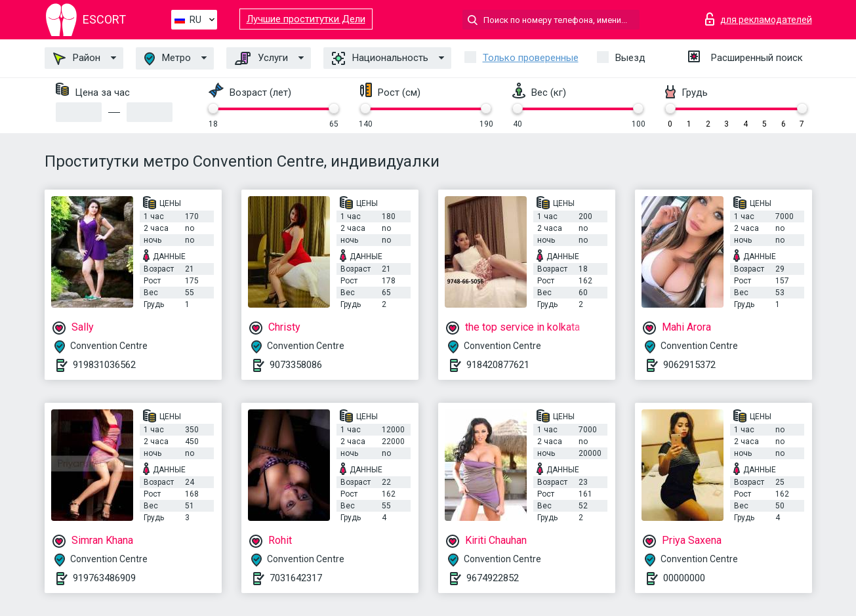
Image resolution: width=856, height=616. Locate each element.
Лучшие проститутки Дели (306, 19)
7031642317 (296, 578)
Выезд (630, 58)
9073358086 (296, 365)
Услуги (261, 58)
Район (77, 58)
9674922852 (493, 578)
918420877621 (498, 365)
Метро (168, 59)
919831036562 (104, 365)
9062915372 (689, 365)
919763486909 (104, 578)
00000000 (684, 578)
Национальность (380, 58)
